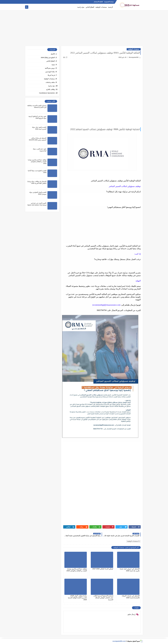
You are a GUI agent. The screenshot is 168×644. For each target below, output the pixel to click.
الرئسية (110, 7)
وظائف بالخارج (51, 89)
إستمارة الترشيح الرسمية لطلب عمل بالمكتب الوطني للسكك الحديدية (103, 598)
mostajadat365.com (119, 641)
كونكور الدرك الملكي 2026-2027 (103, 569)
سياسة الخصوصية (109, 2)
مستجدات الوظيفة (101, 7)
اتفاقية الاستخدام (98, 2)
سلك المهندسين (50, 72)
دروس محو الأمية (50, 68)
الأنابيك (53, 54)
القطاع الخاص (90, 7)
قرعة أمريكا (51, 75)
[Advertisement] (84, 29)
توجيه (53, 65)
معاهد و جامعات (50, 82)
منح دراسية (81, 7)
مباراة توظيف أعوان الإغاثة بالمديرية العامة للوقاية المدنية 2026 (77, 598)
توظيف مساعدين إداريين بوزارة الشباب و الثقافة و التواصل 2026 (37, 162)
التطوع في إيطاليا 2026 (48, 58)
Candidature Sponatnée (47, 93)
